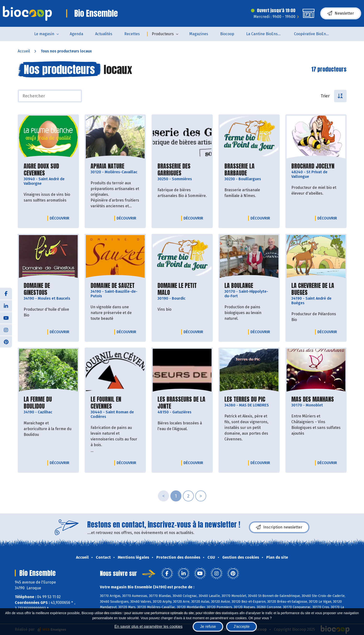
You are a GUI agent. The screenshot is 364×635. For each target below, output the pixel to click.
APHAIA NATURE (107, 166)
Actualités (104, 34)
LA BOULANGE (239, 286)
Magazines (199, 34)
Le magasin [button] (44, 34)
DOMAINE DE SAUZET (113, 286)
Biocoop (227, 34)
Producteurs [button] (163, 34)
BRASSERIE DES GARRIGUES (182, 170)
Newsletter (341, 13)
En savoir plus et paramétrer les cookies (149, 627)
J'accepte (242, 627)
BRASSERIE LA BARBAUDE (249, 170)
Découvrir (61, 218)
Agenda (76, 34)
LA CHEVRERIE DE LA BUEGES (316, 289)
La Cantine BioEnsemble (267, 34)
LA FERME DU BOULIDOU (48, 403)
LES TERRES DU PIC (245, 399)
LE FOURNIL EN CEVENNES (115, 403)
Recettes (132, 34)
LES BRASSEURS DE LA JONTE (182, 403)
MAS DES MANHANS (313, 399)
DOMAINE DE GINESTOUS (48, 289)
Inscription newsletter (279, 527)
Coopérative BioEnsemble (315, 34)
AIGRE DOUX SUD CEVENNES (48, 170)
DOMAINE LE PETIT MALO (182, 289)
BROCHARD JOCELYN (313, 166)
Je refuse (208, 627)
